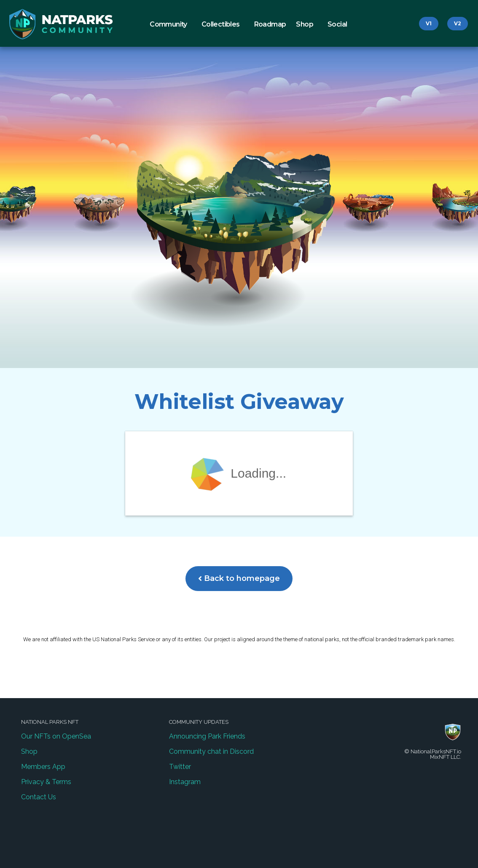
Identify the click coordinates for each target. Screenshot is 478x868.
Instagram (185, 782)
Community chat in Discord (211, 751)
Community (171, 24)
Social (339, 24)
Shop (307, 24)
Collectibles (223, 24)
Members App (43, 767)
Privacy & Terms (46, 782)
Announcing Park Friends (207, 736)
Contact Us (39, 797)
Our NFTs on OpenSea (56, 736)
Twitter (180, 767)
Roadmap (270, 24)
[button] (429, 24)
